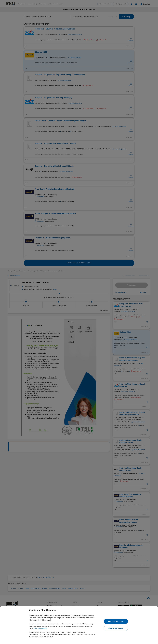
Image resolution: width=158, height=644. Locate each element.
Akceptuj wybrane (116, 628)
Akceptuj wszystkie (116, 621)
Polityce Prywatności (40, 628)
